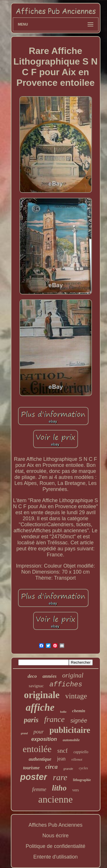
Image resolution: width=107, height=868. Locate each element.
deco (32, 676)
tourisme (31, 768)
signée (79, 721)
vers (75, 790)
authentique (40, 759)
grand (24, 733)
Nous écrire (55, 836)
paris (31, 720)
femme (39, 789)
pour (39, 732)
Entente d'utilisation (56, 857)
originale (42, 695)
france (54, 719)
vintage (76, 696)
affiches (66, 685)
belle (63, 712)
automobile (71, 740)
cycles (83, 768)
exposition (44, 739)
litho (59, 788)
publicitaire (70, 730)
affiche (40, 707)
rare (60, 777)
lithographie (82, 780)
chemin (79, 711)
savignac (36, 686)
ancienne (55, 799)
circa (52, 767)
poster (34, 777)
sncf (63, 750)
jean (61, 759)
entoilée (37, 749)
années (50, 676)
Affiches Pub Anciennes (55, 825)
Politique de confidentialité (55, 846)
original (73, 675)
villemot (77, 760)
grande (68, 769)
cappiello (81, 752)
